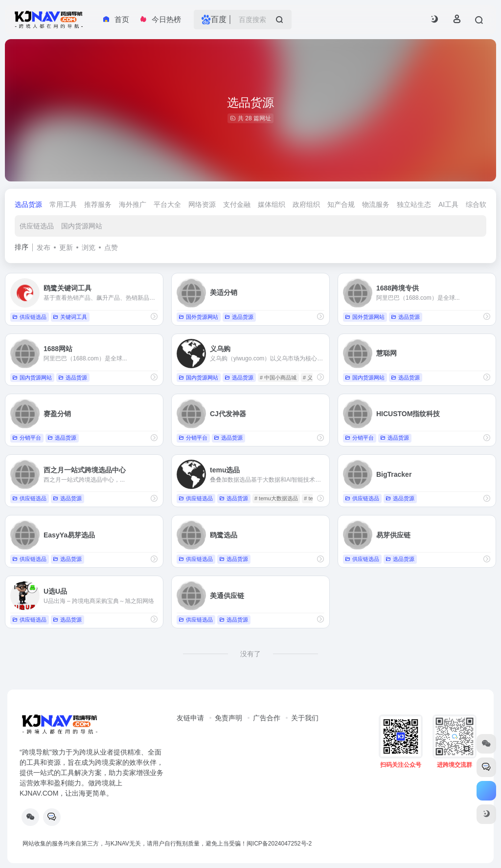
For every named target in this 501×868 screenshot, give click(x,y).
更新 (66, 247)
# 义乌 (310, 378)
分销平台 (27, 438)
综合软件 (479, 204)
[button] (434, 20)
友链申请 (190, 718)
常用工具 (63, 204)
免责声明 (228, 718)
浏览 (89, 247)
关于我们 (305, 718)
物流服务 (376, 204)
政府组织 (306, 204)
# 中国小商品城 (278, 378)
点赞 (111, 247)
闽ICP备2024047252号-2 (279, 844)
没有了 (250, 654)
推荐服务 (98, 204)
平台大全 (167, 204)
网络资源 (202, 204)
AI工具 (448, 204)
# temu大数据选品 (276, 498)
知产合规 (341, 204)
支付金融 (237, 204)
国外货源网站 (198, 317)
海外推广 (133, 204)
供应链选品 (37, 226)
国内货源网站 (82, 226)
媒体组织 (272, 204)
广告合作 (267, 718)
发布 (44, 247)
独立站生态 (414, 204)
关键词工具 (70, 317)
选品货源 (28, 204)
